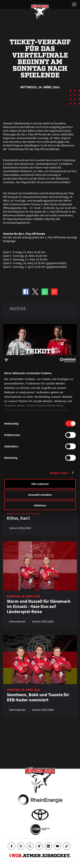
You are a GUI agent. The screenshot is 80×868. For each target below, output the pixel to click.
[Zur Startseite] (40, 12)
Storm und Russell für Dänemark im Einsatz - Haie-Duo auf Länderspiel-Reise (39, 606)
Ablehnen (40, 505)
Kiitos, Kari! (18, 518)
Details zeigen (59, 473)
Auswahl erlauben (40, 495)
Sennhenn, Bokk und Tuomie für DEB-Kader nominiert (38, 697)
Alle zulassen (40, 484)
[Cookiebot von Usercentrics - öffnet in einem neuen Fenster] (60, 360)
